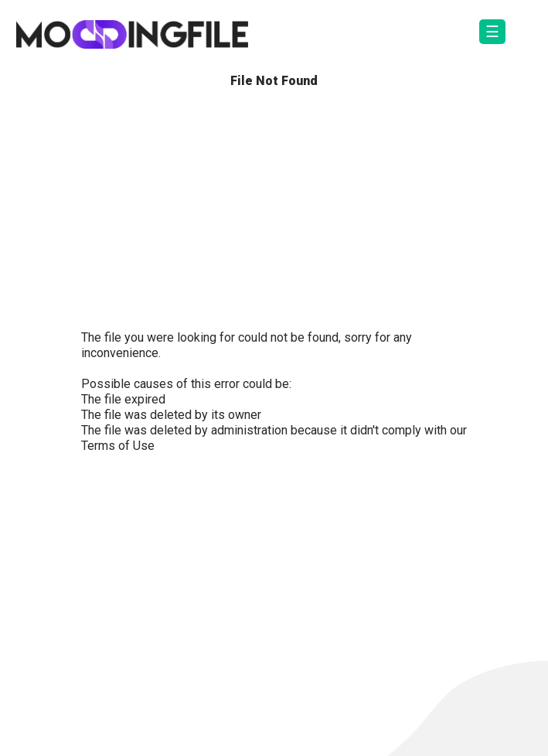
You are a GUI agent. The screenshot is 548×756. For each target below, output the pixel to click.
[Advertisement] (274, 213)
